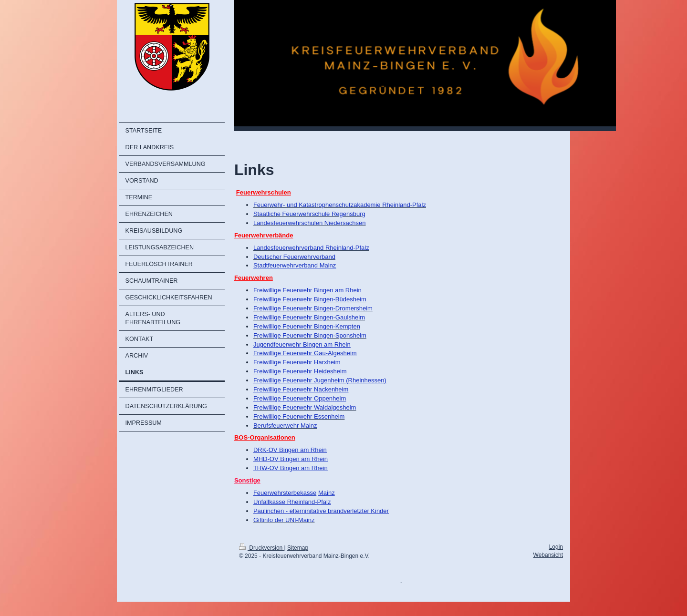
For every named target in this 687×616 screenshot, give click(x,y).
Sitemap (298, 548)
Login (556, 547)
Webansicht (548, 555)
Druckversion (262, 548)
